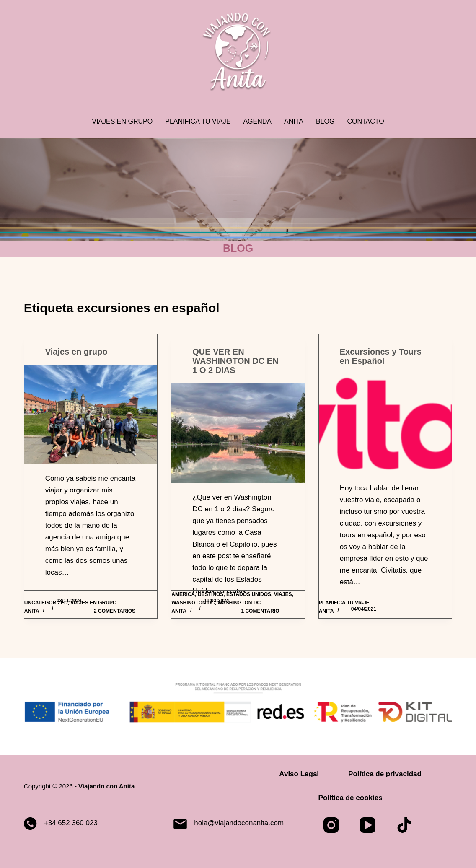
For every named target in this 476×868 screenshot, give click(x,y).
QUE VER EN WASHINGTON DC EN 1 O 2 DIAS (235, 361)
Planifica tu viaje (198, 121)
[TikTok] (404, 825)
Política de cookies (351, 798)
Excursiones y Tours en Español (381, 356)
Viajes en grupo (122, 121)
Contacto (365, 121)
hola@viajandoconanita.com (239, 823)
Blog (325, 121)
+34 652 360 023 (71, 823)
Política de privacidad (385, 774)
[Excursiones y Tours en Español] (385, 424)
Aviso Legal (299, 774)
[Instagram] (331, 825)
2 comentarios (115, 611)
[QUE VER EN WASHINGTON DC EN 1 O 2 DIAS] (238, 433)
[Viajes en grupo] (91, 415)
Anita (294, 121)
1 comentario (260, 611)
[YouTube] (368, 825)
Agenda (257, 121)
